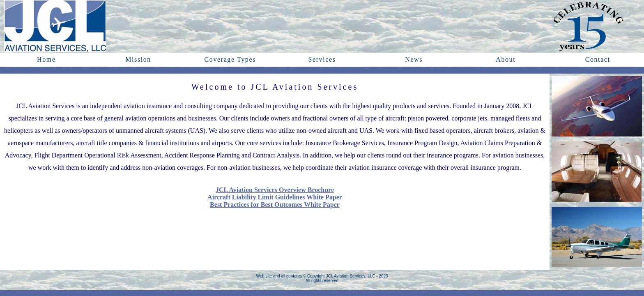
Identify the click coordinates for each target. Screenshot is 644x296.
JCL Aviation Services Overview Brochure (275, 190)
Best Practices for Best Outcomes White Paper (275, 205)
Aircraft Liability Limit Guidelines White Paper (275, 197)
